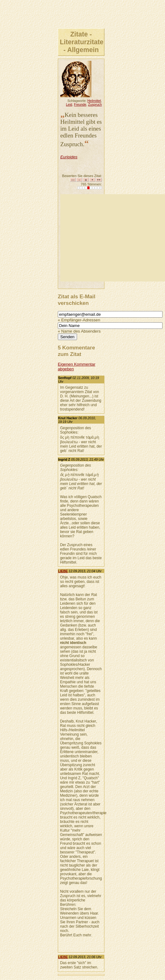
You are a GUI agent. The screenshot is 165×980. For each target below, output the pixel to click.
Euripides (69, 157)
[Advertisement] (113, 238)
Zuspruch (95, 104)
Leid (69, 104)
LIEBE (63, 571)
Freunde (80, 104)
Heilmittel (94, 101)
